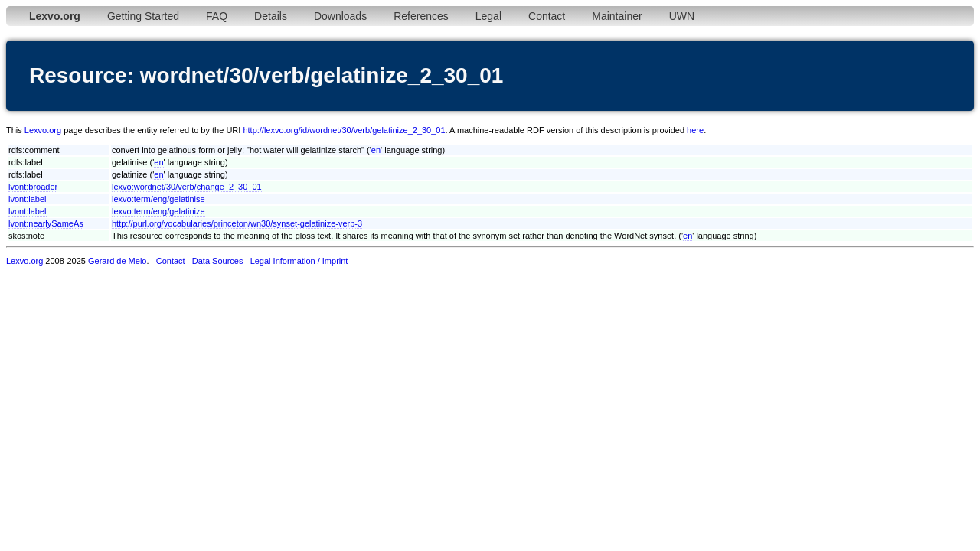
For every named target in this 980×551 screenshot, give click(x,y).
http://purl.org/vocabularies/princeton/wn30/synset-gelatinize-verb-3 (237, 223)
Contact (547, 16)
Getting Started (143, 16)
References (421, 16)
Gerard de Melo (117, 261)
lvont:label (28, 199)
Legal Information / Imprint (299, 261)
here (695, 130)
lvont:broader (33, 187)
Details (271, 16)
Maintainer (617, 16)
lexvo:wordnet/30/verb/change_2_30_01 (187, 187)
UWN (682, 16)
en (376, 150)
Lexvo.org (43, 130)
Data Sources (218, 261)
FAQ (217, 16)
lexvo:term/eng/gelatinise (158, 199)
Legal (488, 16)
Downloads (340, 16)
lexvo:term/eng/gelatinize (158, 211)
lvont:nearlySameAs (46, 223)
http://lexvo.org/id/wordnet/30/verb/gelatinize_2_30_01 (344, 130)
